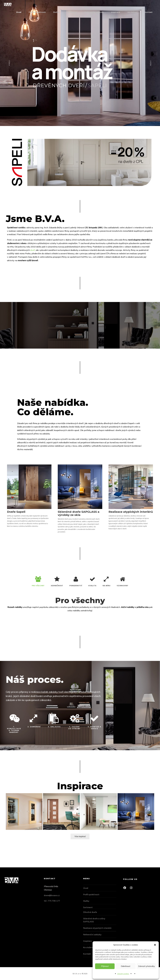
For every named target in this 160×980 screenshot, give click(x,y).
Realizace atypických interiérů (97, 928)
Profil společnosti (37, 12)
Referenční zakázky (94, 12)
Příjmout (105, 966)
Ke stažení (132, 12)
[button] (155, 945)
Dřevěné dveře (90, 912)
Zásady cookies (123, 974)
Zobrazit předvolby (146, 966)
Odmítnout (126, 966)
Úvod (19, 12)
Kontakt (149, 12)
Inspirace (116, 12)
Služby (56, 12)
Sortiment (72, 12)
